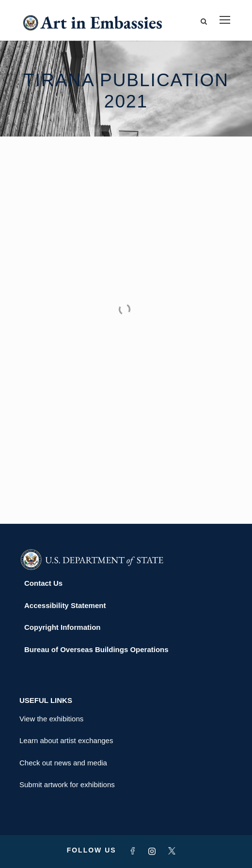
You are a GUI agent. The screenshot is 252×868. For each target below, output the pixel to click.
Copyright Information (63, 627)
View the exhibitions (51, 719)
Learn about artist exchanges (66, 740)
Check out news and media (63, 763)
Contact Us (43, 583)
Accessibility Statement (65, 605)
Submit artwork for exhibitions (67, 784)
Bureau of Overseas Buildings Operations (96, 649)
